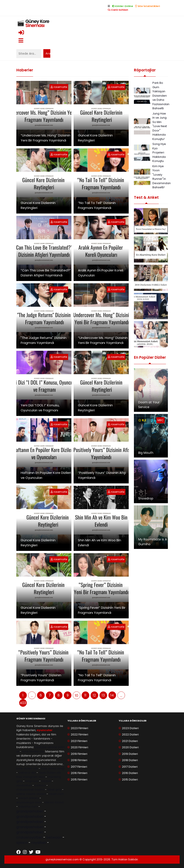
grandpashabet (30, 811)
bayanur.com (28, 807)
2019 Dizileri (130, 754)
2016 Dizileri (130, 773)
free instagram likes (30, 777)
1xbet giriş (54, 790)
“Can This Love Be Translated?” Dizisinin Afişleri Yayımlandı (46, 273)
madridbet (24, 785)
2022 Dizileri (130, 734)
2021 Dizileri (130, 741)
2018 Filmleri (79, 760)
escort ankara (29, 798)
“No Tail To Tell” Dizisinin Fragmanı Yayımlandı (97, 205)
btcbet (46, 781)
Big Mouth (146, 453)
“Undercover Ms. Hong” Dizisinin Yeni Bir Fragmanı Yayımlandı (46, 138)
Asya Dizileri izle (50, 773)
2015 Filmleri (79, 780)
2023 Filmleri (79, 728)
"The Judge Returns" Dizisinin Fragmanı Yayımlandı (44, 340)
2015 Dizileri (130, 780)
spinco (22, 843)
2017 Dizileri (130, 767)
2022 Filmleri (79, 734)
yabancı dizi (27, 773)
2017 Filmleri (79, 767)
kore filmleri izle (33, 751)
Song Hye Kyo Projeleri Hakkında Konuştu (159, 152)
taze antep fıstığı (53, 768)
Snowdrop (146, 498)
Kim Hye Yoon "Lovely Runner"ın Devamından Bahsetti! (162, 177)
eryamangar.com (29, 802)
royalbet (39, 843)
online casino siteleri (31, 794)
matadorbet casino (30, 790)
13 (103, 695)
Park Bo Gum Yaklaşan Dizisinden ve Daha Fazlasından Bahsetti (161, 96)
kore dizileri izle (27, 768)
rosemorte (60, 87)
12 (94, 695)
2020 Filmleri (79, 747)
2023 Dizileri (130, 728)
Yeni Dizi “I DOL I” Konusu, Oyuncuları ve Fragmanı (40, 408)
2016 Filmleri (79, 773)
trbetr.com (56, 794)
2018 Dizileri (130, 760)
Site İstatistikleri (148, 6)
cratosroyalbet (29, 837)
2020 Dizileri (130, 747)
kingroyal (32, 781)
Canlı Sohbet (118, 10)
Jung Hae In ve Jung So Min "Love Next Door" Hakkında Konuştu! (160, 126)
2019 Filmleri (79, 754)
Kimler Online (123, 6)
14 (112, 695)
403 (23, 703)
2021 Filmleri (79, 741)
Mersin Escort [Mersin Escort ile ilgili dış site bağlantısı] (54, 802)
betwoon (54, 837)
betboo (40, 785)
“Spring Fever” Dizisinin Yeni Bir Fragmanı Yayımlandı (102, 610)
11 (85, 695)
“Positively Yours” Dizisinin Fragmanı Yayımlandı (41, 678)
